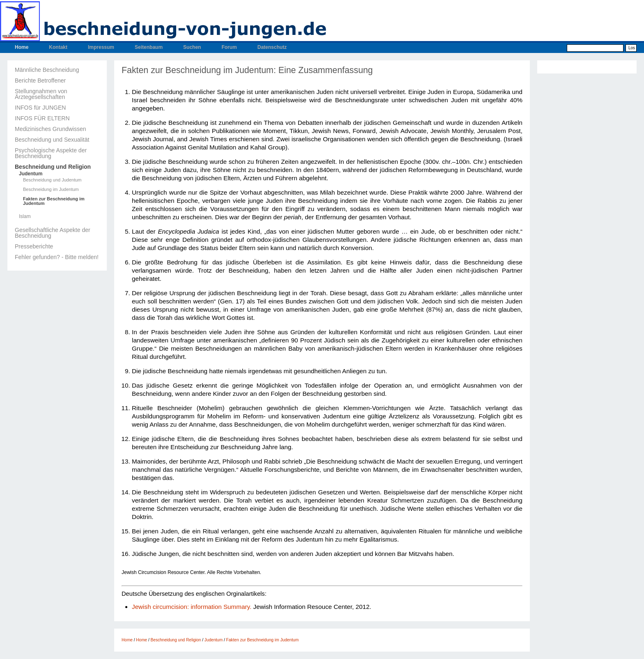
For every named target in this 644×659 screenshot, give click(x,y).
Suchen (192, 47)
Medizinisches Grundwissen (51, 129)
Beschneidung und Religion (53, 167)
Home (22, 47)
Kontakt (58, 47)
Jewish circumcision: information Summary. (192, 607)
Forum (229, 47)
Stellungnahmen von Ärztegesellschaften (41, 94)
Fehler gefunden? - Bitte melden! (57, 257)
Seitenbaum (149, 47)
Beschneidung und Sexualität (52, 140)
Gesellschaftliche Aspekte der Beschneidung (53, 233)
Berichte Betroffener (40, 80)
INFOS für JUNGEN (40, 108)
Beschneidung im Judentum (51, 189)
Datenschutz (272, 47)
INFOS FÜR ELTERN (42, 118)
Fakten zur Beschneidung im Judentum (54, 201)
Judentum (31, 174)
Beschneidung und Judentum (52, 180)
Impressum (101, 47)
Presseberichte (34, 246)
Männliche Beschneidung (47, 70)
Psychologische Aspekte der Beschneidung (51, 153)
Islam (25, 216)
